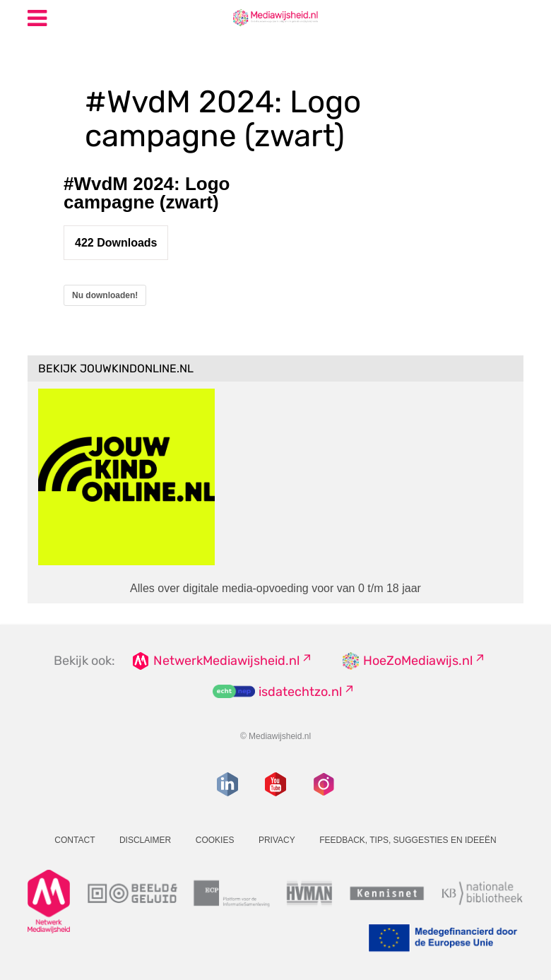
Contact (75, 840)
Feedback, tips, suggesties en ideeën (408, 840)
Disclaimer (145, 840)
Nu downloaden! (105, 295)
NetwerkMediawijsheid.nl (226, 661)
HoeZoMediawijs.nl (418, 661)
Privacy (277, 840)
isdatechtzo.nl (300, 692)
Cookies (215, 840)
